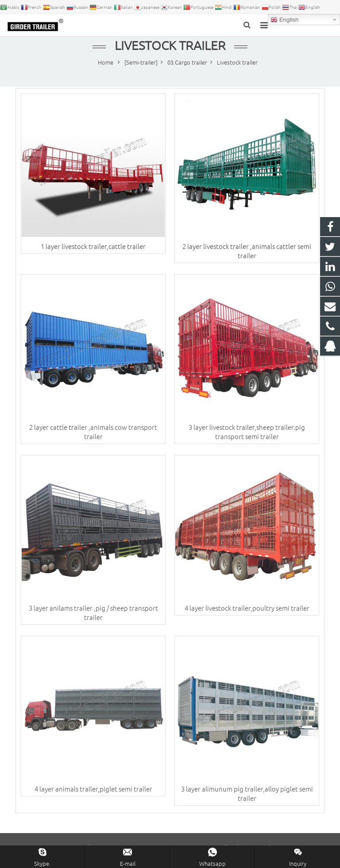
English (284, 20)
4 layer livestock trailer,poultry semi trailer (247, 608)
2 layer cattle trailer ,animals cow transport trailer (93, 432)
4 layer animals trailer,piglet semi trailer (93, 789)
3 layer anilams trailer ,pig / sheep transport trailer (93, 612)
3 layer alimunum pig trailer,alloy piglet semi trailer (247, 793)
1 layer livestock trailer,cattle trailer (93, 246)
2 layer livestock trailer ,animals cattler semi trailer (247, 251)
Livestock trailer (170, 45)
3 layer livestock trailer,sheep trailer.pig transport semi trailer (247, 432)
